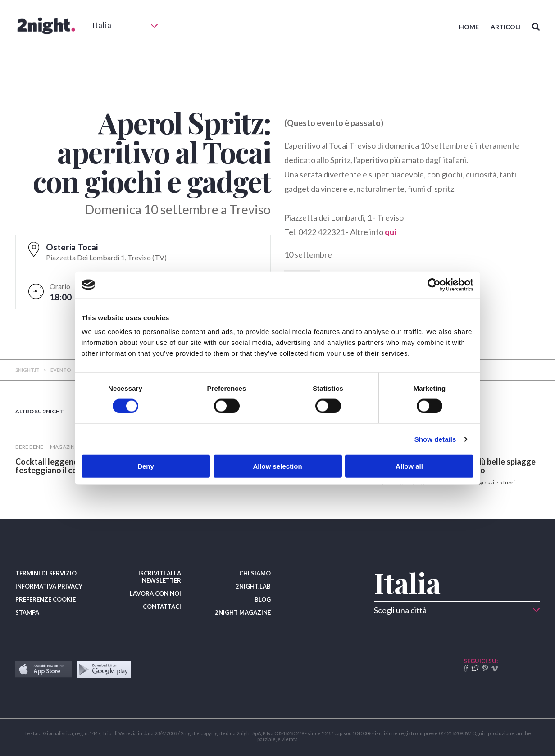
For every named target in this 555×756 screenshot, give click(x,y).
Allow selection (277, 466)
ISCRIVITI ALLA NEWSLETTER (160, 577)
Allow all (409, 466)
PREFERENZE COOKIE (45, 599)
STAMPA (27, 612)
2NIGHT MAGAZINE (243, 612)
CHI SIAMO (255, 573)
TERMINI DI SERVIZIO (46, 573)
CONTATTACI (162, 607)
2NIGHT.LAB (253, 586)
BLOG (263, 599)
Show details (435, 439)
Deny (146, 466)
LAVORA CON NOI (155, 593)
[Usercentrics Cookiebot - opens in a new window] (434, 285)
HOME (469, 27)
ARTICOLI (505, 27)
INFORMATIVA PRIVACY (49, 586)
